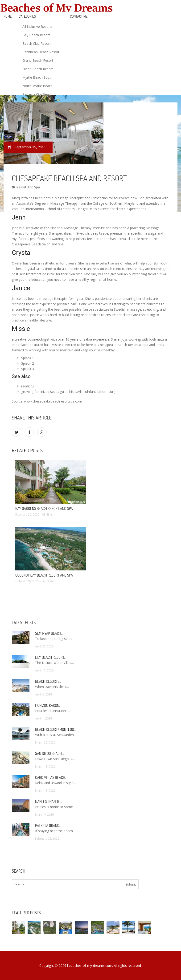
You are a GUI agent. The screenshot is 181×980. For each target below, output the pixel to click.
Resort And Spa (34, 103)
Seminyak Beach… (49, 633)
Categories (27, 16)
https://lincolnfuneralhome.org (92, 392)
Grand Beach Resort (38, 60)
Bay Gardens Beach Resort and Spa (44, 508)
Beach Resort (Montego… (56, 729)
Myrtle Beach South (37, 77)
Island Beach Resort (38, 69)
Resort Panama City (38, 111)
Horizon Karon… (48, 705)
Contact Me (79, 16)
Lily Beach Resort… (51, 657)
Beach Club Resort (37, 43)
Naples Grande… (48, 801)
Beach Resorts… (48, 681)
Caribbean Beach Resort (41, 52)
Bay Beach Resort (36, 35)
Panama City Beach (37, 94)
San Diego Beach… (49, 753)
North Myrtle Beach (37, 86)
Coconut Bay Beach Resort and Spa (44, 575)
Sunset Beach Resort (38, 120)
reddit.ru (27, 386)
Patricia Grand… (48, 825)
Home (8, 16)
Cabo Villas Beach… (51, 777)
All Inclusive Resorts (37, 26)
